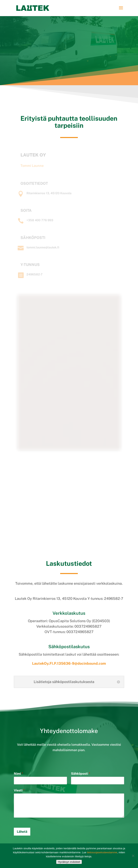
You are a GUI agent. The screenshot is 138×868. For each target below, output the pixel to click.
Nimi (18, 774)
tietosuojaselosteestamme (102, 852)
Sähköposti (81, 774)
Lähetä (22, 832)
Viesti (19, 790)
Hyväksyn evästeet (69, 862)
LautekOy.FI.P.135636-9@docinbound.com (69, 663)
